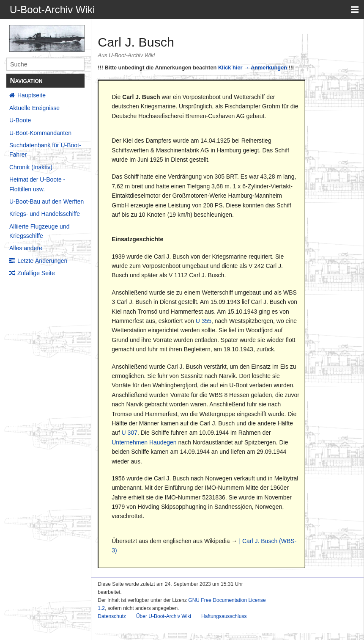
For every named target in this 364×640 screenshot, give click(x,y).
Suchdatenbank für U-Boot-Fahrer (45, 150)
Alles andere (26, 248)
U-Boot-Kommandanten (40, 133)
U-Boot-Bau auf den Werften (47, 201)
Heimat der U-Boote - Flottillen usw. (37, 184)
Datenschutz (112, 616)
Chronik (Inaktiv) (31, 167)
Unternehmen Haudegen (144, 442)
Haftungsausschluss (224, 616)
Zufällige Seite (36, 273)
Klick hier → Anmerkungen (253, 68)
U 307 (130, 433)
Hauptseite (31, 95)
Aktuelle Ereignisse (34, 108)
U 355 (204, 321)
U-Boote (20, 120)
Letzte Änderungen (42, 261)
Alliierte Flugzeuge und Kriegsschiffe (39, 231)
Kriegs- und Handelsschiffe (45, 214)
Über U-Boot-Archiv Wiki (164, 616)
